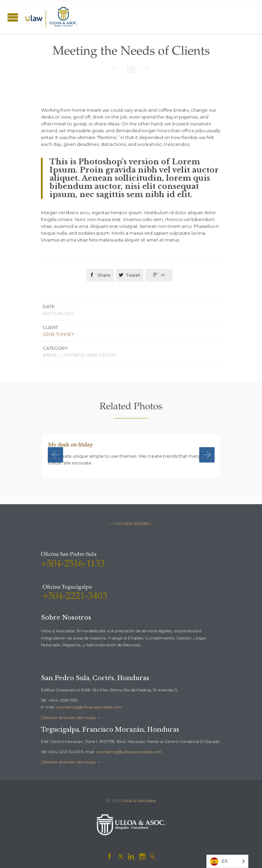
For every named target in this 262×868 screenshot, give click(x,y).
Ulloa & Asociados (139, 801)
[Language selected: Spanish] (227, 861)
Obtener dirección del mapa (68, 718)
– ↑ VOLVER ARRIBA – (131, 523)
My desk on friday (70, 445)
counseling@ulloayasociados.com (89, 707)
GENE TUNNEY (59, 334)
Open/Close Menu (13, 17)
